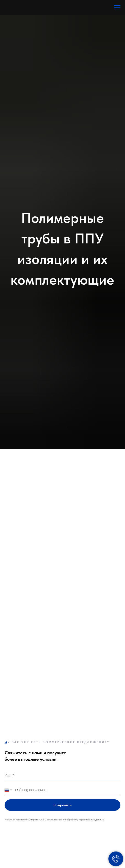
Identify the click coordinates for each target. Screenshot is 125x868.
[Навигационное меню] (117, 7)
